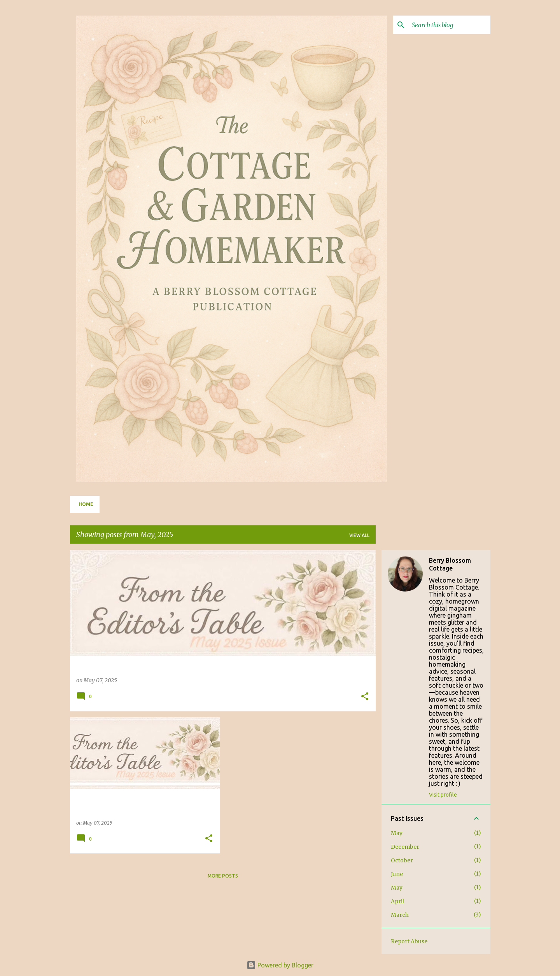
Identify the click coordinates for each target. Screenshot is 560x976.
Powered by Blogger (280, 965)
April (397, 901)
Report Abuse (409, 941)
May (397, 833)
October (402, 860)
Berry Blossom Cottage (450, 564)
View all (359, 535)
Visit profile (443, 795)
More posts (223, 876)
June (397, 874)
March (400, 915)
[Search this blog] (450, 25)
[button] (365, 697)
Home (86, 504)
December (405, 847)
